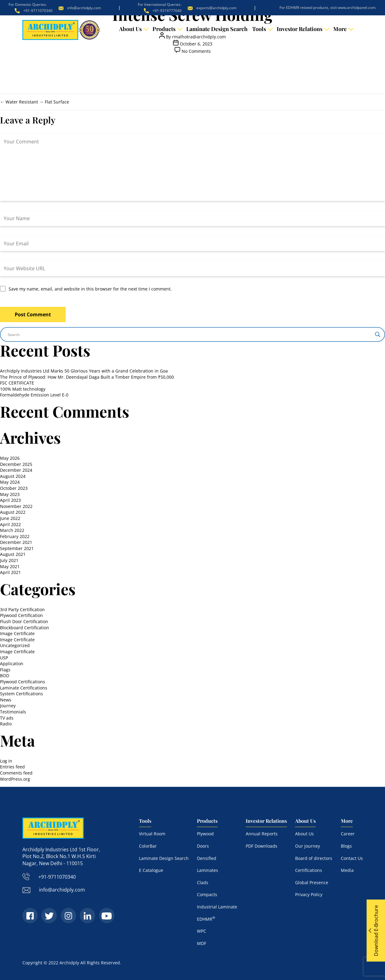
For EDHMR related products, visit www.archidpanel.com (327, 8)
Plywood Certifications (23, 682)
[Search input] (190, 334)
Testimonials (13, 712)
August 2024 (13, 476)
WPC (202, 931)
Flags (5, 670)
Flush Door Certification (24, 621)
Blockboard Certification (25, 628)
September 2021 (17, 548)
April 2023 (10, 500)
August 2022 (13, 512)
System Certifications (21, 694)
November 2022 (16, 506)
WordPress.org (15, 779)
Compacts (207, 894)
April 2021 (10, 572)
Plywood (205, 834)
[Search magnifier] (378, 334)
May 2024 (10, 482)
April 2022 (10, 524)
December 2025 (16, 464)
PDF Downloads (262, 846)
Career (348, 834)
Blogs (346, 846)
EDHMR (206, 919)
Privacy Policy (309, 894)
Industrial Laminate (217, 907)
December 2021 (16, 542)
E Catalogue (151, 870)
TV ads (7, 718)
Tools (259, 29)
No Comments (196, 51)
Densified (207, 858)
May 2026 (10, 458)
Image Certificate (17, 633)
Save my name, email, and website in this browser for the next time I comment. (90, 289)
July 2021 (9, 560)
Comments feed (16, 773)
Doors (203, 846)
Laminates (208, 870)
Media (347, 870)
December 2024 (16, 470)
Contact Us (352, 858)
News (6, 700)
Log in (6, 761)
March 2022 (12, 530)
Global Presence (312, 882)
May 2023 (10, 494)
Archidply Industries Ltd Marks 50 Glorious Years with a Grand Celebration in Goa (84, 371)
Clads (203, 882)
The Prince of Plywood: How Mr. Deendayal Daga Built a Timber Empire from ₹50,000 (87, 377)
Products (164, 29)
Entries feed (12, 767)
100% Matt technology (23, 389)
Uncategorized (15, 645)
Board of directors (314, 858)
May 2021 (10, 566)
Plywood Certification (21, 615)
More (340, 29)
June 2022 (10, 518)
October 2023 (14, 488)
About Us (130, 29)
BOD (5, 675)
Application (12, 664)
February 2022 (15, 536)
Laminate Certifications (24, 688)
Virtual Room (152, 834)
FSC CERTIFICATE (17, 383)
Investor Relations (300, 29)
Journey (8, 706)
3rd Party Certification (22, 609)
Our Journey (308, 846)
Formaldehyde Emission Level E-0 (34, 395)
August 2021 (13, 554)
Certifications (309, 870)
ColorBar (148, 846)
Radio (6, 724)
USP (4, 658)
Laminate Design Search (217, 29)
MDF (202, 943)
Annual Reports (262, 834)
